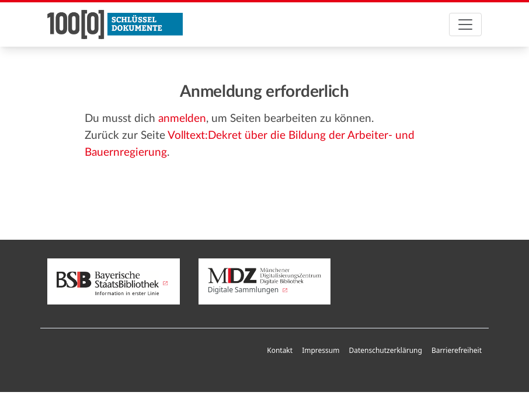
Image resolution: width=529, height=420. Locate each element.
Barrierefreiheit (457, 350)
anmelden (182, 119)
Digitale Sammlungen (265, 281)
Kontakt (280, 350)
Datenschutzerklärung (385, 350)
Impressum (321, 350)
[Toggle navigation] (465, 24)
